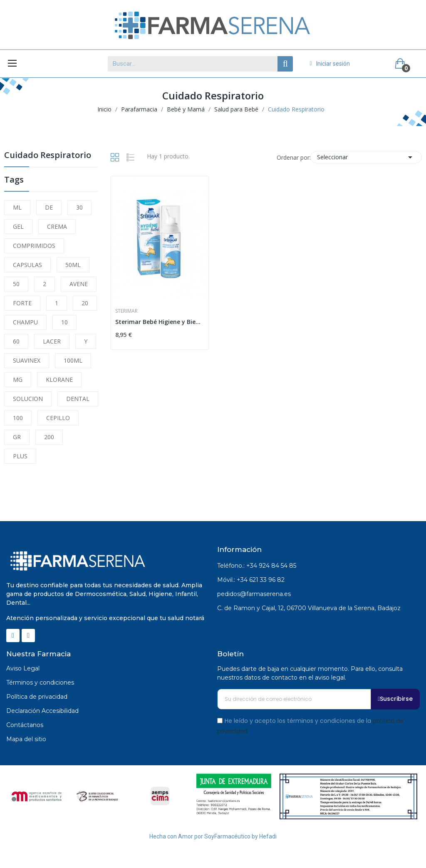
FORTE (22, 303)
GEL (18, 226)
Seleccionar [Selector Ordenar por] (366, 157)
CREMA (57, 226)
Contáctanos (25, 725)
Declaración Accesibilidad (42, 711)
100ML (73, 360)
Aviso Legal (23, 668)
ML (17, 207)
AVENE (79, 284)
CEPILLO (58, 418)
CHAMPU (25, 322)
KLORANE (59, 380)
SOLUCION (28, 399)
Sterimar (126, 311)
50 (16, 284)
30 (79, 207)
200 (49, 437)
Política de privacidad (37, 697)
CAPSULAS (27, 265)
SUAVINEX (27, 360)
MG (18, 380)
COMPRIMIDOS (34, 246)
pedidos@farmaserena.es (254, 594)
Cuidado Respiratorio (48, 156)
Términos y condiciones (40, 683)
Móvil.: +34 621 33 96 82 (251, 580)
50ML (73, 265)
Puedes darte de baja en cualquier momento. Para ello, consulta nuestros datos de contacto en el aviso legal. (310, 673)
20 (85, 303)
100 (18, 418)
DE (49, 207)
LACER (52, 341)
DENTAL (78, 399)
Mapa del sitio (26, 739)
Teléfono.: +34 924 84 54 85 (257, 566)
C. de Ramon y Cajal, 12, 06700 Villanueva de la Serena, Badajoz (309, 608)
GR (17, 437)
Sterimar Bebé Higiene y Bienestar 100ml (160, 322)
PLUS (20, 456)
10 (64, 322)
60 (16, 341)
